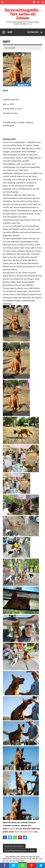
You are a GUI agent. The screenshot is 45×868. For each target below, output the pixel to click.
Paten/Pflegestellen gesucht (16, 850)
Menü (10, 32)
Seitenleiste (33, 32)
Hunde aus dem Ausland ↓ (14, 846)
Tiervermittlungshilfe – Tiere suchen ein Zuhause (22, 14)
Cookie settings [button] (34, 861)
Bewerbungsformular (24, 832)
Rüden (33, 850)
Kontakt (12, 829)
